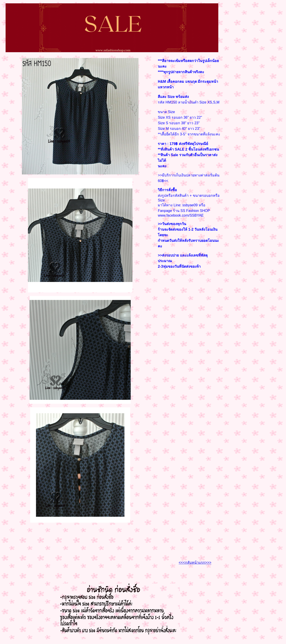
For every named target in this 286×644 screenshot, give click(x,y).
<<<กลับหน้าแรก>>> (195, 562)
